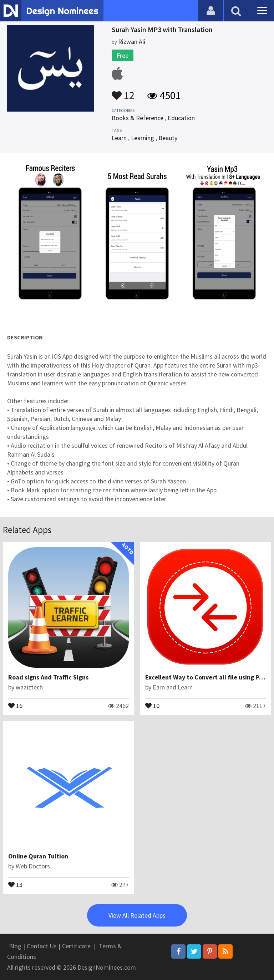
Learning (143, 138)
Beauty (168, 138)
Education (181, 118)
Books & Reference (138, 118)
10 (152, 705)
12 (123, 92)
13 (15, 884)
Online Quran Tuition (38, 856)
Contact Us (42, 946)
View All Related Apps (137, 915)
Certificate (76, 946)
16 (15, 705)
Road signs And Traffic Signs (48, 677)
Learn (119, 138)
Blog (15, 946)
